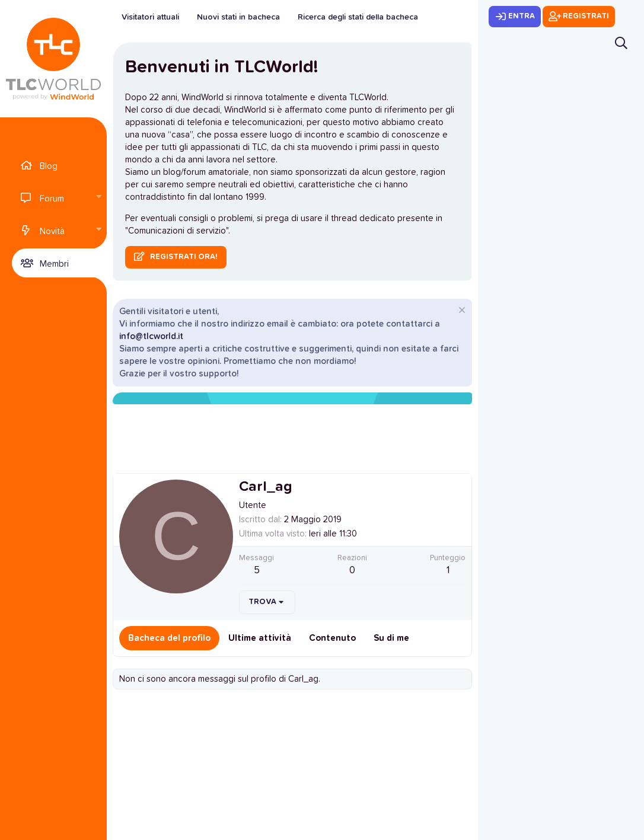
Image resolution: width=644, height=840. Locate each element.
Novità (52, 231)
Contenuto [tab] (332, 638)
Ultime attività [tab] (260, 638)
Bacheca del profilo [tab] (169, 638)
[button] (98, 198)
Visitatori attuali (150, 17)
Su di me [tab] (391, 638)
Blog (49, 166)
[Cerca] (621, 43)
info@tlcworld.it (151, 336)
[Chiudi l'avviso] (460, 312)
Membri (54, 264)
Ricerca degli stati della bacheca (358, 17)
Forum (52, 199)
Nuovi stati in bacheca (238, 17)
